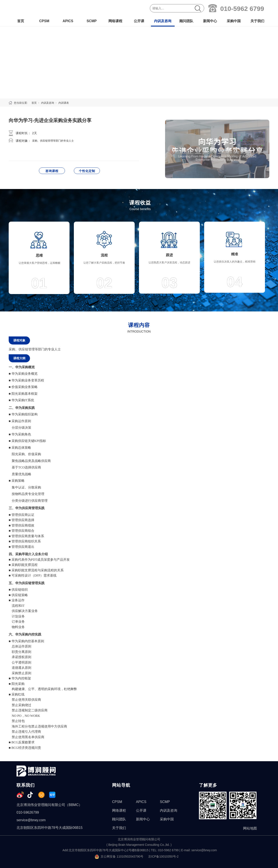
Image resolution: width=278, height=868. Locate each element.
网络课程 (115, 21)
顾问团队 (186, 21)
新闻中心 (210, 21)
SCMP (92, 21)
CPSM (44, 21)
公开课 (139, 21)
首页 (21, 21)
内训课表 (64, 103)
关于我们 (257, 21)
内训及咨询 (163, 21)
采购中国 (234, 21)
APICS (68, 21)
